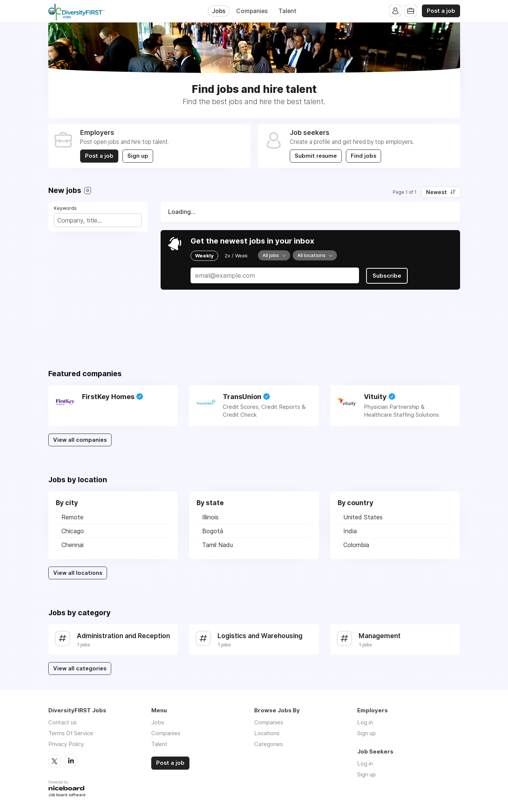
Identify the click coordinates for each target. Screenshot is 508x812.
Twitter (55, 761)
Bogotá (213, 531)
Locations (267, 733)
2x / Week (236, 256)
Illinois (210, 517)
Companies (252, 11)
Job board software (67, 795)
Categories (269, 744)
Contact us (63, 722)
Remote (72, 517)
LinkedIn (71, 761)
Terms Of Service (71, 733)
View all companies (80, 440)
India (350, 531)
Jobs (219, 11)
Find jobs (364, 156)
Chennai (72, 545)
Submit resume (316, 156)
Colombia (356, 545)
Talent (288, 11)
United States (363, 517)
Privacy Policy (66, 744)
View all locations (78, 573)
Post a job (441, 11)
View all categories (80, 668)
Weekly (204, 256)
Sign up (138, 156)
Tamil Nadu (218, 545)
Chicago (73, 531)
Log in (365, 722)
